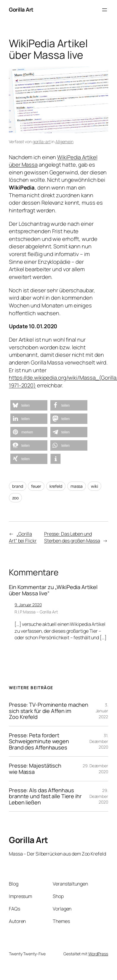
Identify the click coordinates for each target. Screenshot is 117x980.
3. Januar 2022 (102, 711)
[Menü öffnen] (105, 10)
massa (77, 486)
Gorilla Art (21, 10)
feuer (36, 486)
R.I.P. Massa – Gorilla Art (36, 612)
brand (18, 486)
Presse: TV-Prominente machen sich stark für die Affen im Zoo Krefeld (49, 711)
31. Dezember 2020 (99, 741)
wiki (94, 486)
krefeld (56, 486)
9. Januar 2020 (28, 605)
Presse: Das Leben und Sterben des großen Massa (72, 537)
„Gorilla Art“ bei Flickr (23, 537)
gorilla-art (42, 142)
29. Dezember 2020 (99, 796)
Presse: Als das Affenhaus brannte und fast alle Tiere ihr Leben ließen (45, 796)
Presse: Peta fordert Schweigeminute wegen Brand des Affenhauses (39, 741)
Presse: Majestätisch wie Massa (35, 769)
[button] (29, 405)
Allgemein (64, 142)
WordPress (98, 954)
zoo (15, 498)
